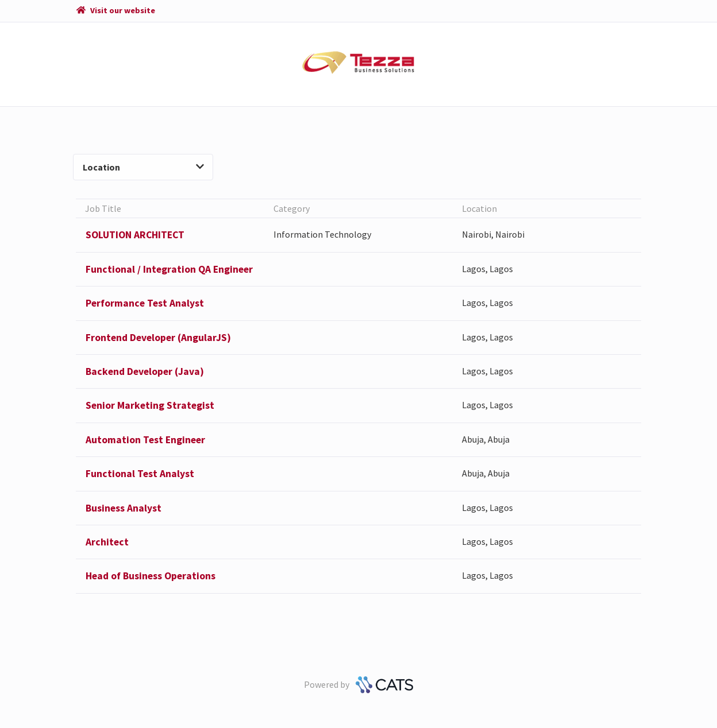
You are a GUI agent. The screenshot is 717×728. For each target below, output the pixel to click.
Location (143, 167)
